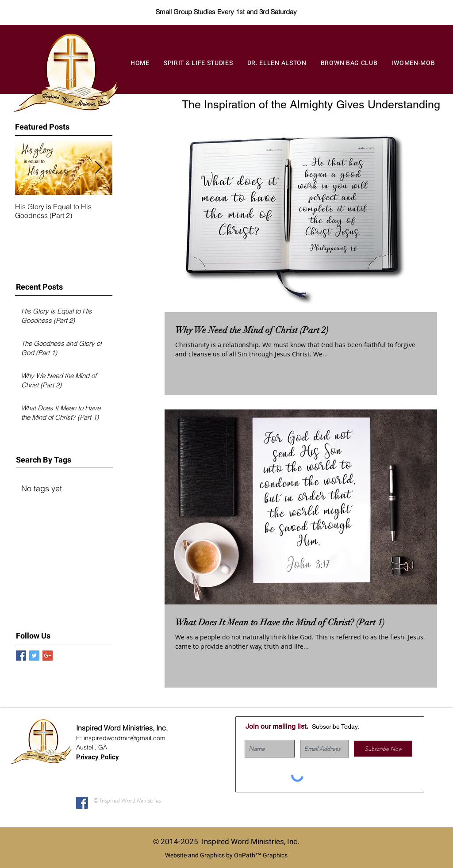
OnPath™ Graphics (261, 855)
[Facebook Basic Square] (21, 656)
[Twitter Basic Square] (34, 656)
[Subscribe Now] (383, 749)
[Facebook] (82, 803)
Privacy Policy (98, 757)
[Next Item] (98, 168)
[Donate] (418, 11)
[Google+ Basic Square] (48, 656)
